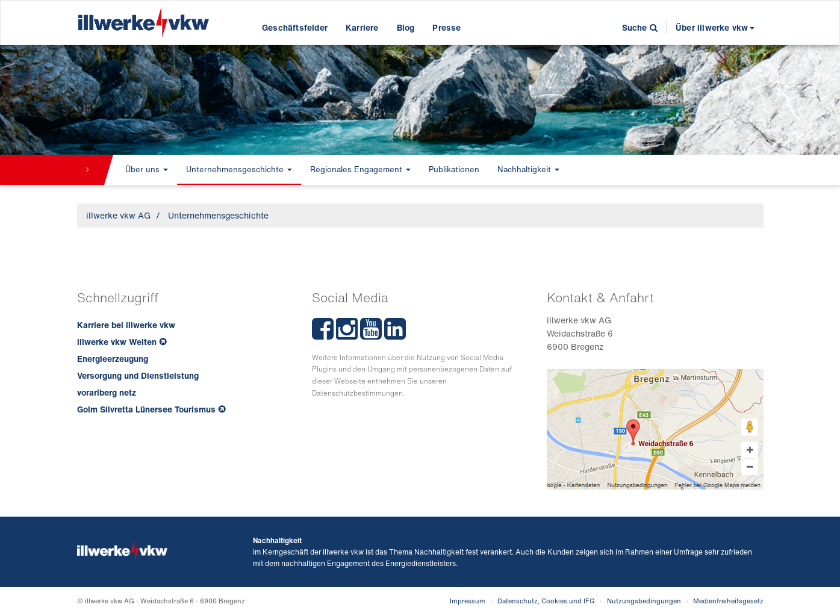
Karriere (362, 27)
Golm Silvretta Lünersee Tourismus (146, 409)
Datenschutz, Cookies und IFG (546, 601)
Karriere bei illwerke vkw (126, 325)
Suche (640, 27)
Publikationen (454, 170)
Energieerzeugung (113, 359)
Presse (446, 27)
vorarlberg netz (107, 392)
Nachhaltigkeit (528, 170)
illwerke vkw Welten (117, 342)
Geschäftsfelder (295, 27)
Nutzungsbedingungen (644, 601)
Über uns (147, 170)
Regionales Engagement (360, 170)
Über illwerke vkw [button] (715, 27)
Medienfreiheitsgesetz (728, 601)
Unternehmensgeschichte (239, 170)
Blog (406, 27)
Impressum (468, 601)
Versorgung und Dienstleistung (138, 375)
